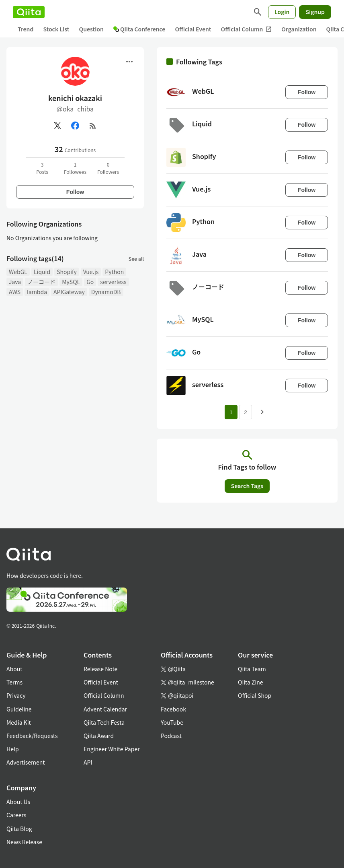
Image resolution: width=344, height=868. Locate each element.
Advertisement (26, 762)
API (88, 762)
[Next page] (262, 412)
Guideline (19, 709)
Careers (16, 815)
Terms (14, 682)
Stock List (56, 29)
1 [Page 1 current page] (231, 412)
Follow (75, 192)
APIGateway (69, 292)
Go (90, 282)
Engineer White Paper (112, 749)
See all (136, 259)
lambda (37, 292)
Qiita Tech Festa (104, 722)
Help (13, 749)
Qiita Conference (139, 29)
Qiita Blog (19, 829)
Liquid (42, 272)
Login (282, 12)
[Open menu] (129, 62)
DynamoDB (106, 292)
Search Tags (247, 486)
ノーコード (41, 282)
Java (15, 282)
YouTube (172, 722)
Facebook (173, 709)
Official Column (247, 29)
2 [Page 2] (245, 412)
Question (91, 29)
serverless (113, 282)
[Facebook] (75, 126)
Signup (315, 12)
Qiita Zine (251, 682)
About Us (18, 802)
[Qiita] (29, 12)
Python (114, 272)
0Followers (108, 168)
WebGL (18, 272)
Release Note (100, 669)
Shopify (67, 272)
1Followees (75, 168)
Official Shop (255, 695)
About (14, 669)
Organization (299, 29)
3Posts (42, 168)
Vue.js (91, 272)
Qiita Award (99, 736)
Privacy (16, 695)
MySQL (71, 282)
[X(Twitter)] (57, 126)
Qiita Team (252, 669)
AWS (15, 292)
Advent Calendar (105, 709)
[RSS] (93, 126)
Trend (26, 29)
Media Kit (19, 722)
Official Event (193, 29)
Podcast (171, 736)
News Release (24, 842)
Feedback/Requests (32, 736)
